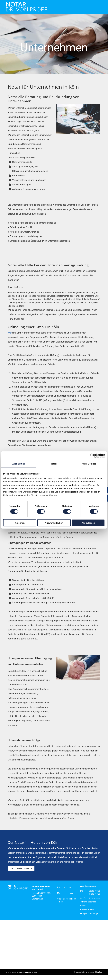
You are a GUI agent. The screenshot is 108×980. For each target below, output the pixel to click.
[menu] (102, 8)
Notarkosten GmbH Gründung (24, 232)
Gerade (11, 671)
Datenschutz (79, 972)
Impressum (90, 972)
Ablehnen (20, 523)
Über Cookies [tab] (89, 464)
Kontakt (99, 972)
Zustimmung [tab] (19, 464)
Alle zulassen (88, 523)
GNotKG (45, 634)
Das (10, 549)
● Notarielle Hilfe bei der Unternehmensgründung (32, 223)
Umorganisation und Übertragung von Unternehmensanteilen (40, 241)
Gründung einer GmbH (21, 227)
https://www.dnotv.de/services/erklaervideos (36, 818)
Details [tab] (54, 464)
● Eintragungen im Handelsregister (25, 236)
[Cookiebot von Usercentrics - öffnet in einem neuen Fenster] (92, 456)
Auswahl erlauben (54, 523)
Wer (10, 333)
